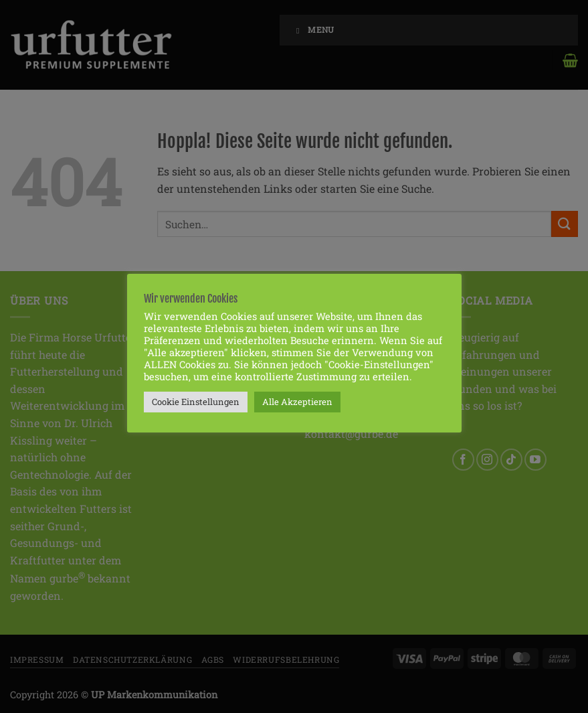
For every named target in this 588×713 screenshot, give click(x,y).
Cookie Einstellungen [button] (196, 402)
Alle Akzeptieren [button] (297, 402)
